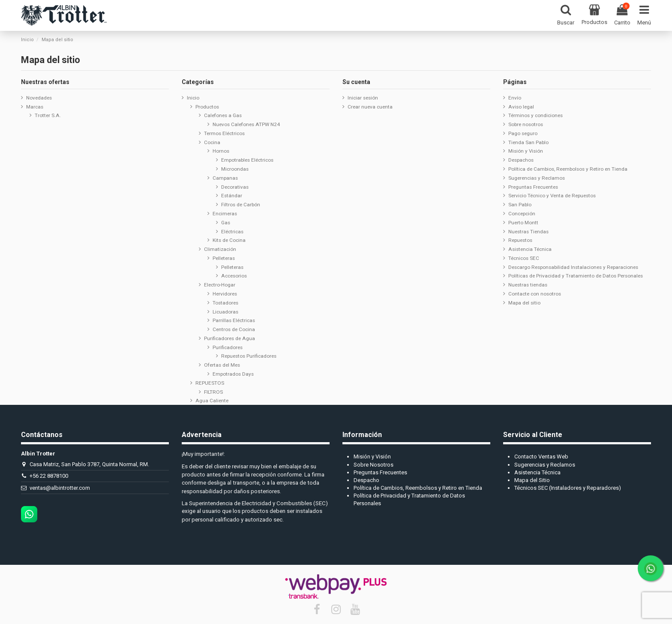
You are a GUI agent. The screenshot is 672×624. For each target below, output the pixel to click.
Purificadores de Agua (229, 338)
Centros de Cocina (234, 329)
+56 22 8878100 (49, 476)
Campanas (225, 178)
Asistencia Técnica (530, 249)
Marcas (35, 107)
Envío (515, 98)
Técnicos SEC (524, 258)
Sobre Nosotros (373, 465)
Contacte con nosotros (535, 294)
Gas (226, 223)
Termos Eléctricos (224, 133)
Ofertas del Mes (222, 365)
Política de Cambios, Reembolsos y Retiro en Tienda (568, 169)
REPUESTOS (210, 383)
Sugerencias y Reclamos (537, 178)
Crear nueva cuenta (370, 107)
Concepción (522, 214)
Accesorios (234, 276)
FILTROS (213, 392)
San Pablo (520, 205)
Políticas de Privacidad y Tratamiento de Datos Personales (576, 276)
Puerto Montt (523, 223)
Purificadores (228, 347)
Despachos (521, 160)
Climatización (220, 249)
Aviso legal (521, 107)
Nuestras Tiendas (528, 232)
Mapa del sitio (524, 303)
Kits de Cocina (229, 240)
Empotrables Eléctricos (247, 160)
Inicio (193, 98)
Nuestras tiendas (528, 285)
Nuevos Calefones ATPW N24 (246, 124)
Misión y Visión (526, 151)
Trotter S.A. (48, 115)
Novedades (39, 98)
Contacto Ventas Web (541, 457)
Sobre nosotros (526, 124)
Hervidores (225, 294)
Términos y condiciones (535, 115)
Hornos (221, 151)
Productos (207, 107)
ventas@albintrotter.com (60, 488)
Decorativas (235, 187)
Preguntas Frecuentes (533, 187)
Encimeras (225, 214)
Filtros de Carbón (241, 205)
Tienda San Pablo (528, 142)
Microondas (235, 169)
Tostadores (225, 303)
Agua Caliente (212, 401)
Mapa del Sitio (532, 480)
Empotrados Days (233, 374)
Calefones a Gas (223, 115)
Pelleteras (224, 258)
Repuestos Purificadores (249, 356)
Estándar (232, 196)
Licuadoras (225, 312)
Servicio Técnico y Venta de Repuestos (552, 196)
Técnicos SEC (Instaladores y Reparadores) (568, 488)
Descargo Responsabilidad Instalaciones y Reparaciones (573, 267)
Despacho (366, 480)
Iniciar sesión (363, 98)
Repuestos (520, 240)
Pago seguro (523, 133)
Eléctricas (232, 232)
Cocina (212, 142)
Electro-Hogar (220, 285)
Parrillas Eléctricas (234, 320)
